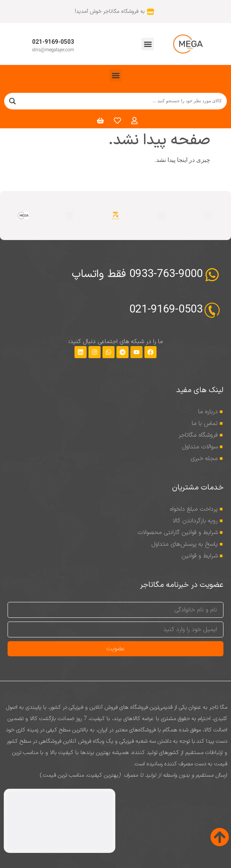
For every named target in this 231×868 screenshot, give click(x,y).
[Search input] (123, 101)
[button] (148, 44)
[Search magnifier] (12, 101)
